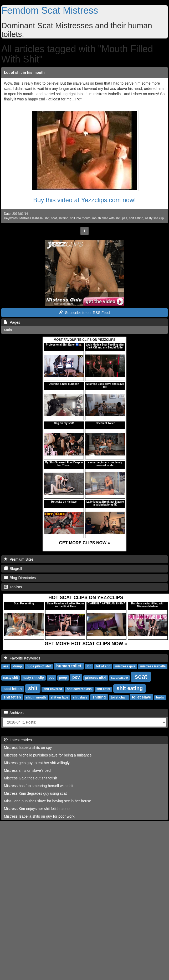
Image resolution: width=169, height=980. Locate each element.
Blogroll (13, 569)
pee (125, 218)
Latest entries (18, 740)
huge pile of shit (39, 666)
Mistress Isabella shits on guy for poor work (39, 816)
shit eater (103, 689)
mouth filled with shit (106, 218)
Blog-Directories (20, 578)
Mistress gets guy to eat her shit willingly (37, 763)
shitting (64, 218)
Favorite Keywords (22, 658)
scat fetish (12, 689)
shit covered (53, 689)
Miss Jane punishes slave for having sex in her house (48, 801)
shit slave (80, 697)
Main (8, 330)
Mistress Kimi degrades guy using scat (35, 793)
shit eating (136, 218)
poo (52, 678)
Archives (14, 713)
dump (17, 666)
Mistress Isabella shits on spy (28, 748)
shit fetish (12, 697)
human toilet (69, 666)
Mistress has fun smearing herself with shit (39, 786)
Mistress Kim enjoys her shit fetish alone (37, 809)
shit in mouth (36, 697)
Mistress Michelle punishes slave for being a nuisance (48, 755)
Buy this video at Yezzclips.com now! (84, 200)
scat (54, 218)
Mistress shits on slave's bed (27, 770)
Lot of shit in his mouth (24, 72)
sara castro (119, 678)
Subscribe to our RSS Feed (84, 313)
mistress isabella (153, 666)
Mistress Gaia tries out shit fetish (30, 778)
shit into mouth (80, 218)
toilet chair (119, 697)
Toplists (13, 587)
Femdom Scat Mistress (50, 10)
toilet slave (141, 697)
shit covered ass (79, 689)
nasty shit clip (154, 218)
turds (160, 697)
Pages (12, 322)
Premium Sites (19, 559)
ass (6, 666)
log (89, 666)
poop (63, 678)
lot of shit (103, 666)
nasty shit (11, 678)
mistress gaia (125, 666)
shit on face (60, 697)
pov (76, 677)
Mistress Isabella (31, 218)
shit (47, 218)
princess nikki (96, 678)
